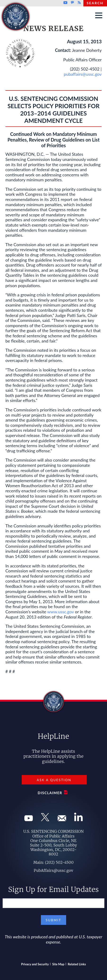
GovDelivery (72, 2)
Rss (79, 2)
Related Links (77, 964)
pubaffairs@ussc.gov (83, 74)
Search (95, 3)
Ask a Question (54, 780)
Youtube (65, 2)
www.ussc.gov (61, 612)
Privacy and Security (35, 964)
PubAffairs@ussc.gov (53, 870)
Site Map (58, 964)
